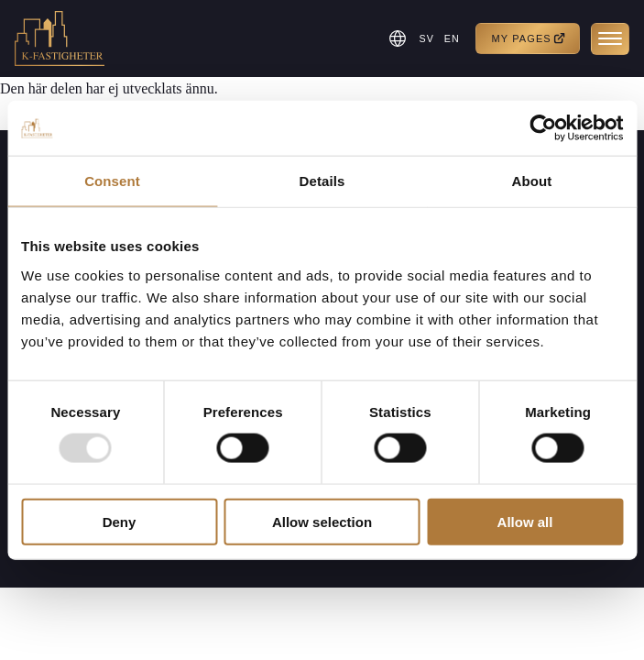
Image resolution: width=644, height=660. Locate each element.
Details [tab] (322, 181)
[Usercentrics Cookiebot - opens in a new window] (543, 128)
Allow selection (322, 521)
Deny (120, 521)
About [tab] (532, 181)
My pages (528, 39)
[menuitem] (424, 38)
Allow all (525, 521)
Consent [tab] (112, 181)
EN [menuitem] (450, 38)
